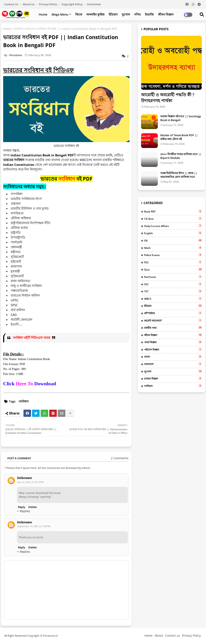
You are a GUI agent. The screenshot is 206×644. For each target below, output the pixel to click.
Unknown (25, 478)
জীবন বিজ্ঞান (166, 14)
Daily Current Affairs (173, 226)
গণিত (137, 14)
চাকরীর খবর (173, 328)
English (173, 233)
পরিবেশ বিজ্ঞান (173, 350)
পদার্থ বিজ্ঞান (173, 342)
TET (173, 291)
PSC (173, 262)
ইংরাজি (149, 14)
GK (173, 240)
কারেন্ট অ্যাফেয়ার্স (173, 321)
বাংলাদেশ (173, 364)
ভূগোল (126, 14)
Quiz (173, 269)
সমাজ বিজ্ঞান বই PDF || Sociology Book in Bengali (181, 118)
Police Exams (173, 255)
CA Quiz (173, 219)
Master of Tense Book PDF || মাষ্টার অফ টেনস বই (179, 137)
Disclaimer (94, 4)
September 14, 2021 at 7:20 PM (34, 526)
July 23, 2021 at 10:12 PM (30, 482)
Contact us (12, 4)
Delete (32, 507)
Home (43, 14)
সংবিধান (19, 29)
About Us (29, 4)
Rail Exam (173, 277)
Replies (25, 511)
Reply (22, 507)
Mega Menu (60, 14)
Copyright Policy (72, 4)
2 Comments (120, 458)
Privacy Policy (48, 4)
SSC (173, 284)
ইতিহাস (113, 14)
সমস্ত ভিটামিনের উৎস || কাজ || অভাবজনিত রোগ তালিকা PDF (179, 175)
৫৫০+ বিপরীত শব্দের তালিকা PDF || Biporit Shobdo (181, 156)
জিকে (79, 14)
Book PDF (173, 211)
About (159, 635)
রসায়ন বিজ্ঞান (173, 379)
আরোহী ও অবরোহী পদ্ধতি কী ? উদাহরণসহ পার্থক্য (168, 98)
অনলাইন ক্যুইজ (95, 14)
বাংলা (173, 357)
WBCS (173, 299)
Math (173, 248)
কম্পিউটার (173, 313)
